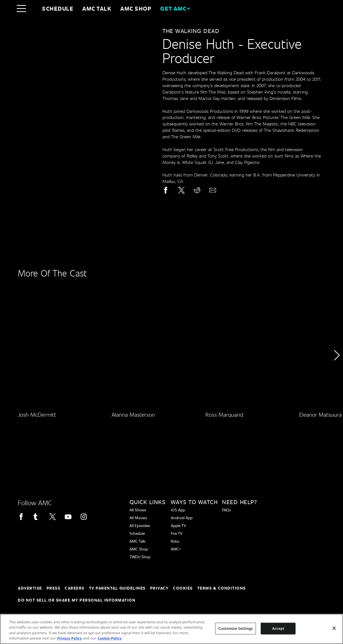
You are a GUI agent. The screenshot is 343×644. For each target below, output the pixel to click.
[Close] (334, 628)
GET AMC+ (175, 8)
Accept (278, 628)
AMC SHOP (136, 8)
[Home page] (33, 8)
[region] (171, 629)
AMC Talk (97, 8)
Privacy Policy (70, 638)
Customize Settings (236, 628)
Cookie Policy (110, 638)
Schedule (58, 8)
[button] (336, 371)
